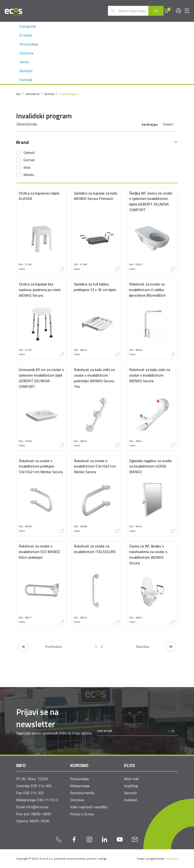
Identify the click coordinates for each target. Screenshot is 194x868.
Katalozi (131, 800)
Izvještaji (131, 786)
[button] (166, 11)
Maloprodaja (80, 786)
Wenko (29, 175)
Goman (29, 160)
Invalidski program (69, 94)
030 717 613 (48, 800)
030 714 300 (41, 786)
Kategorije (28, 26)
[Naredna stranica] (156, 647)
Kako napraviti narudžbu (89, 807)
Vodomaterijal (32, 94)
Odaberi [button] (170, 124)
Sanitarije (49, 94)
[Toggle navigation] (187, 11)
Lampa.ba (172, 859)
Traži (156, 11)
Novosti (26, 71)
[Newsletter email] (131, 731)
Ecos (18, 94)
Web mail (131, 779)
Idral (27, 167)
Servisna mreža (82, 793)
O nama (26, 35)
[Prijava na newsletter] (171, 731)
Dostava (26, 53)
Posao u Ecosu (82, 814)
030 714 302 (34, 793)
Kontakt (26, 80)
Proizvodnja (29, 44)
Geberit (29, 153)
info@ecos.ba (37, 807)
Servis (24, 62)
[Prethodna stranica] (40, 647)
